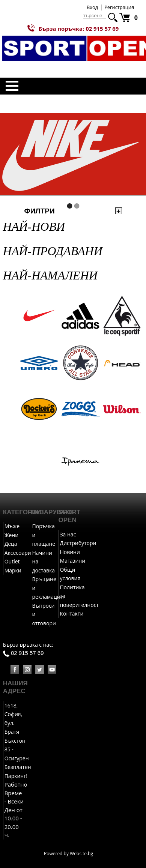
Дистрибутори (78, 543)
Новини (70, 552)
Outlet (12, 561)
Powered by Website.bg (68, 854)
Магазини (72, 561)
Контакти (71, 613)
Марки (13, 570)
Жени (11, 535)
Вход (92, 7)
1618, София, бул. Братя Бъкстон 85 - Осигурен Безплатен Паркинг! (18, 741)
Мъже (12, 526)
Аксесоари (18, 553)
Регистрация (119, 7)
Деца (11, 544)
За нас (68, 534)
